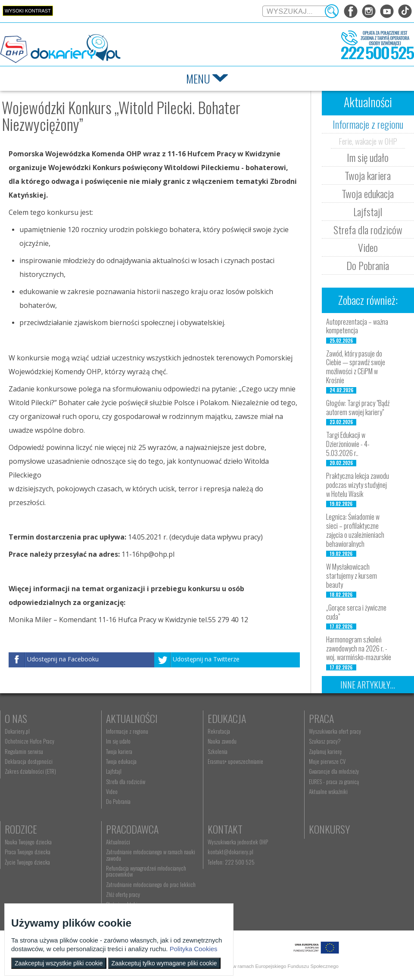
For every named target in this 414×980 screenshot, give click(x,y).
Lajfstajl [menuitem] (114, 771)
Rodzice (21, 829)
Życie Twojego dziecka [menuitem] (27, 862)
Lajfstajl (368, 211)
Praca (321, 718)
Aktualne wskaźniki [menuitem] (328, 791)
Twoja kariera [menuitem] (119, 751)
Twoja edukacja (368, 193)
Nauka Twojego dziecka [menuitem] (28, 842)
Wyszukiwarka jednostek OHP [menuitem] (238, 842)
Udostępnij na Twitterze (206, 659)
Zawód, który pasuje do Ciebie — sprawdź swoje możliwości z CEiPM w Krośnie (356, 367)
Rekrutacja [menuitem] (219, 731)
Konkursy (329, 829)
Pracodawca (132, 829)
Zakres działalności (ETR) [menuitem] (30, 771)
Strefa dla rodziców (368, 229)
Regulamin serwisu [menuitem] (24, 751)
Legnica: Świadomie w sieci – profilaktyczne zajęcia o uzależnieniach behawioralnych (355, 530)
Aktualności (132, 718)
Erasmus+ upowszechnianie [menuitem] (235, 761)
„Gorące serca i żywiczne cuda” (356, 612)
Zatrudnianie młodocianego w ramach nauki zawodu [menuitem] (151, 855)
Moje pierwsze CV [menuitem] (327, 761)
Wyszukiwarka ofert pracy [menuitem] (335, 731)
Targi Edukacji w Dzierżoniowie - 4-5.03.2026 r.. (348, 444)
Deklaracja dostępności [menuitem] (29, 761)
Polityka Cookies (194, 949)
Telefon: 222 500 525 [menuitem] (231, 862)
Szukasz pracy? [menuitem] (325, 741)
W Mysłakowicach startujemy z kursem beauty (352, 576)
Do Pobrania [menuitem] (118, 801)
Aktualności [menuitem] (118, 842)
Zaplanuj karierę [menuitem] (325, 751)
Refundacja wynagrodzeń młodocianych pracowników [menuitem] (146, 871)
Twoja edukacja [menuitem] (121, 761)
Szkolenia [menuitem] (218, 751)
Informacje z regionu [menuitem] (127, 731)
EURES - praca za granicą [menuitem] (334, 782)
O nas (16, 718)
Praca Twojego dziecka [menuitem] (28, 852)
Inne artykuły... (368, 685)
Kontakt (225, 829)
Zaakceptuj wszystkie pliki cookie (59, 963)
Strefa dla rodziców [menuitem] (126, 782)
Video (368, 247)
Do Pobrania (368, 265)
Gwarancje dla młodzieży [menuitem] (334, 771)
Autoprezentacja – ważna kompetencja (357, 326)
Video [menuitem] (112, 791)
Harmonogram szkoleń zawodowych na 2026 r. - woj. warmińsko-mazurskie (359, 648)
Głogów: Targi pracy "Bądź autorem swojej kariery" (358, 408)
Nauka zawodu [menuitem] (222, 741)
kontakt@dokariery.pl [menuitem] (230, 852)
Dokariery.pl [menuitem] (17, 731)
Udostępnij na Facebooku (63, 659)
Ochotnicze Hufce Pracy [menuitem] (30, 741)
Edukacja (227, 718)
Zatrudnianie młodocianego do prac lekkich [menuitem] (151, 884)
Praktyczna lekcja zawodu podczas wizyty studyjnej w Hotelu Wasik (358, 485)
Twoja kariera (368, 175)
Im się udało (368, 157)
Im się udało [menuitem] (118, 741)
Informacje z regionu (368, 124)
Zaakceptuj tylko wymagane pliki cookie (164, 963)
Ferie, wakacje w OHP (368, 141)
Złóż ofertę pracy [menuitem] (123, 894)
